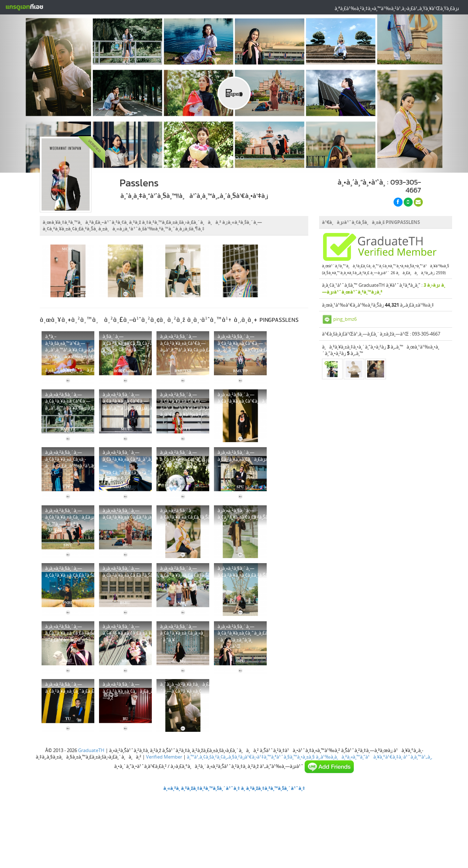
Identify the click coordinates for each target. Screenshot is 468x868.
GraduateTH (91, 750)
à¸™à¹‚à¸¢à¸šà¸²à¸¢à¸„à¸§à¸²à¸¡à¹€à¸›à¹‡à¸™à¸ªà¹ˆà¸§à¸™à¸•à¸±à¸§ (251, 757)
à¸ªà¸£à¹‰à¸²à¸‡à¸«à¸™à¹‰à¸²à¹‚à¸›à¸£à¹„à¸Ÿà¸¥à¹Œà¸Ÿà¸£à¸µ (397, 8)
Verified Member (164, 757)
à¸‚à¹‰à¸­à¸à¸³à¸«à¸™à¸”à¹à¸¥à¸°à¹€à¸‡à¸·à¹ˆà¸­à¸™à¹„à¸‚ (374, 757)
